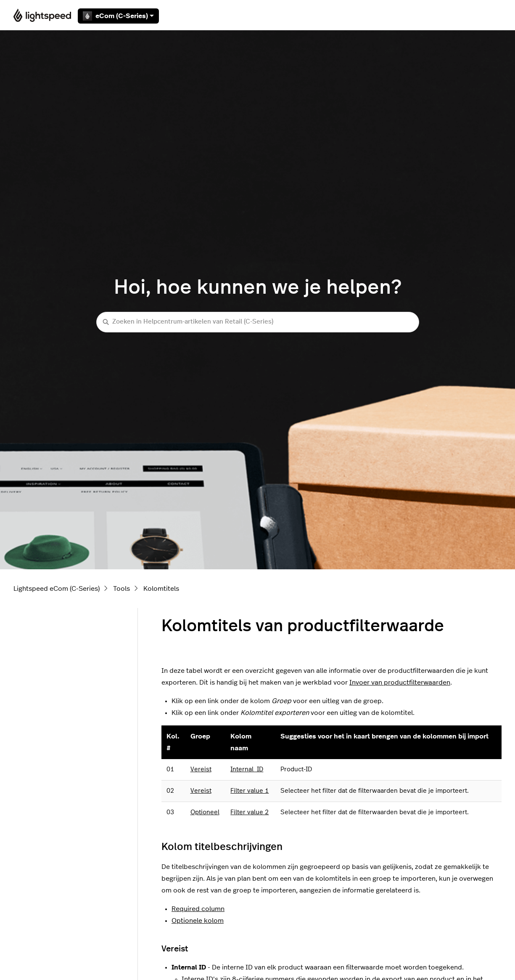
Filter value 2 (250, 812)
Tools (121, 589)
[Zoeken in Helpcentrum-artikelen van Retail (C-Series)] (258, 322)
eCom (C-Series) (118, 16)
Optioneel (205, 812)
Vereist (201, 769)
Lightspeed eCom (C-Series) (57, 589)
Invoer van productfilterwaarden (400, 683)
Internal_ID (247, 769)
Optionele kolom (198, 921)
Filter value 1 (250, 791)
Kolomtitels (161, 589)
